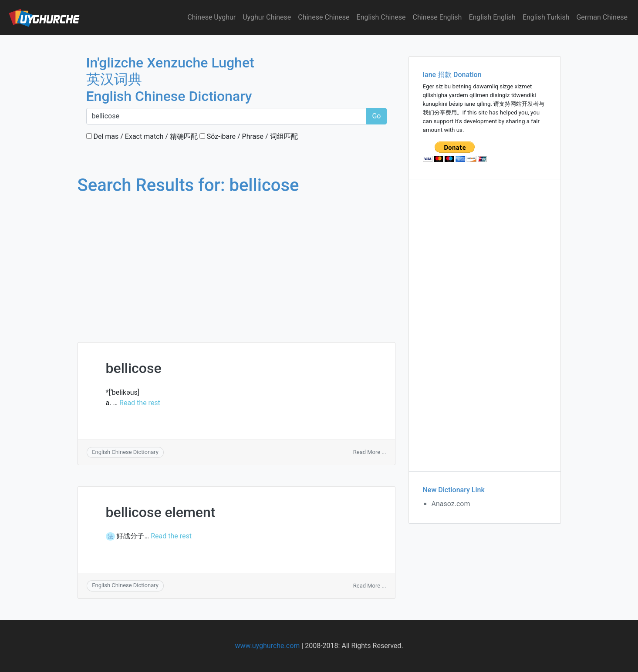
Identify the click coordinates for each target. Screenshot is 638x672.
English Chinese (381, 17)
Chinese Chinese (324, 17)
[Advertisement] (236, 260)
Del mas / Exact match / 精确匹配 (142, 136)
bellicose (134, 368)
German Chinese (602, 17)
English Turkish (546, 17)
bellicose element (161, 512)
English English (492, 17)
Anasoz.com (451, 504)
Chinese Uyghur (211, 17)
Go (376, 116)
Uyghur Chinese (267, 17)
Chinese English (437, 17)
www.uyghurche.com (267, 646)
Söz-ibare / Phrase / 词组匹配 (249, 136)
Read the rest (140, 403)
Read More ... (370, 452)
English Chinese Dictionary (125, 452)
